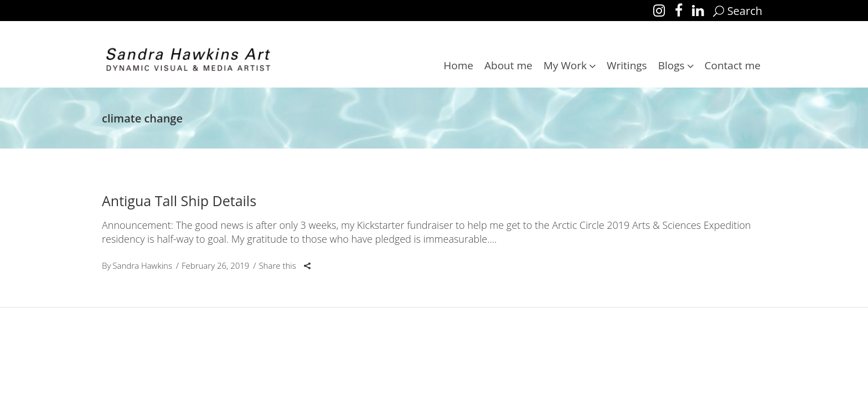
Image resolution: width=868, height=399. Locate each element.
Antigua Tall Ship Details (179, 201)
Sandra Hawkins (142, 265)
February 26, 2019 (215, 265)
